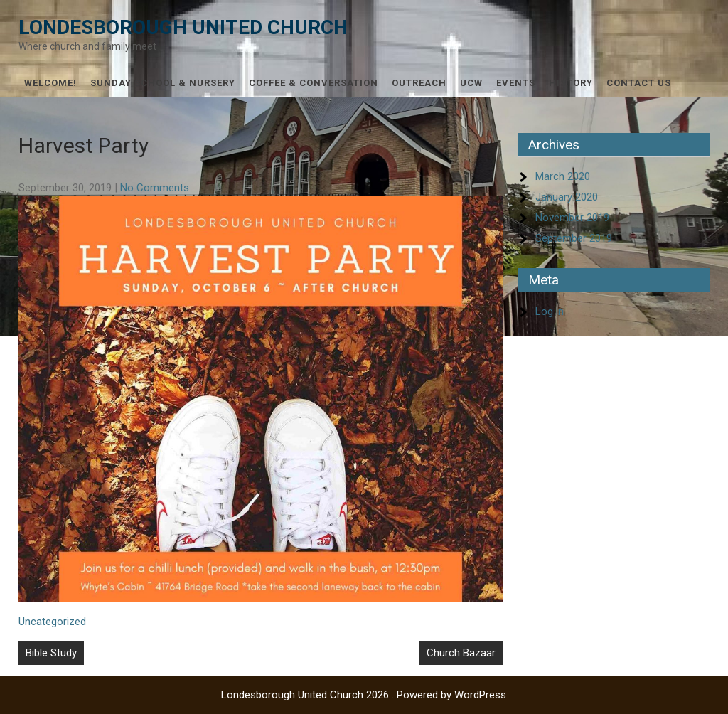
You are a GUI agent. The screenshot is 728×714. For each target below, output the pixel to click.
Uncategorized (52, 622)
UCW (471, 83)
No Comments (155, 188)
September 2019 (574, 238)
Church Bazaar (461, 653)
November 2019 (572, 218)
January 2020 (567, 197)
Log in (550, 311)
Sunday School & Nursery (163, 83)
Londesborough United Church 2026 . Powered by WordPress (364, 695)
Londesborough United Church (183, 27)
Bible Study (51, 653)
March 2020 (563, 176)
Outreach (419, 83)
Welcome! (50, 83)
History (571, 83)
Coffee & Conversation (314, 83)
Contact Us (639, 83)
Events (516, 83)
